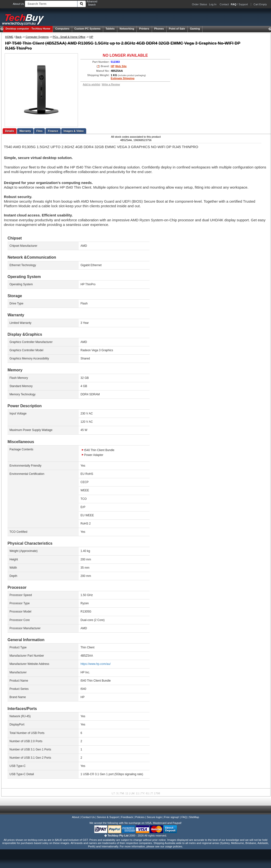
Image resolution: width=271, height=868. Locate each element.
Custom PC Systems (87, 29)
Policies (140, 817)
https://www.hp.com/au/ (95, 664)
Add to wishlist (92, 84)
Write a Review (111, 84)
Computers (62, 29)
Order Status (200, 4)
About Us (18, 4)
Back (19, 37)
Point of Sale (177, 29)
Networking (127, 29)
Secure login (154, 817)
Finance (53, 131)
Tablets (110, 29)
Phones (159, 29)
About (75, 817)
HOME (9, 37)
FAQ (184, 817)
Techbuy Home (28, 29)
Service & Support (108, 817)
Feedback (127, 817)
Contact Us (88, 817)
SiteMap (194, 817)
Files (40, 131)
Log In (213, 4)
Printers (144, 29)
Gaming (195, 29)
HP (91, 37)
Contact (224, 4)
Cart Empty (260, 4)
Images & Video (74, 131)
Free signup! (172, 817)
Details (10, 131)
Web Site (121, 66)
